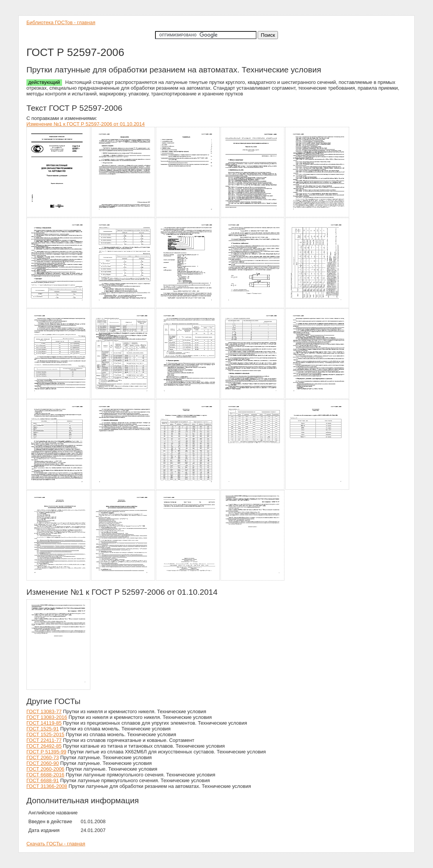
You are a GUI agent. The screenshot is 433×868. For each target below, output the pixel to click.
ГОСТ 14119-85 (44, 723)
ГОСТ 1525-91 (43, 729)
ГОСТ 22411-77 (44, 740)
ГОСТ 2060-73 (43, 757)
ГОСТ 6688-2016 (45, 775)
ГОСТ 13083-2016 (47, 717)
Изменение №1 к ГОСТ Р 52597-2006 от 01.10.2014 (86, 124)
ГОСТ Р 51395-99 (46, 752)
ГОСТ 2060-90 (43, 763)
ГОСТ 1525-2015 (45, 734)
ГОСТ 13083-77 (44, 711)
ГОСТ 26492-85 (44, 746)
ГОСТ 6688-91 (43, 780)
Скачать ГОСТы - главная (56, 844)
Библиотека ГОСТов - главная (61, 22)
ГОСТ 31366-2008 (47, 786)
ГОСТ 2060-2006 (45, 769)
